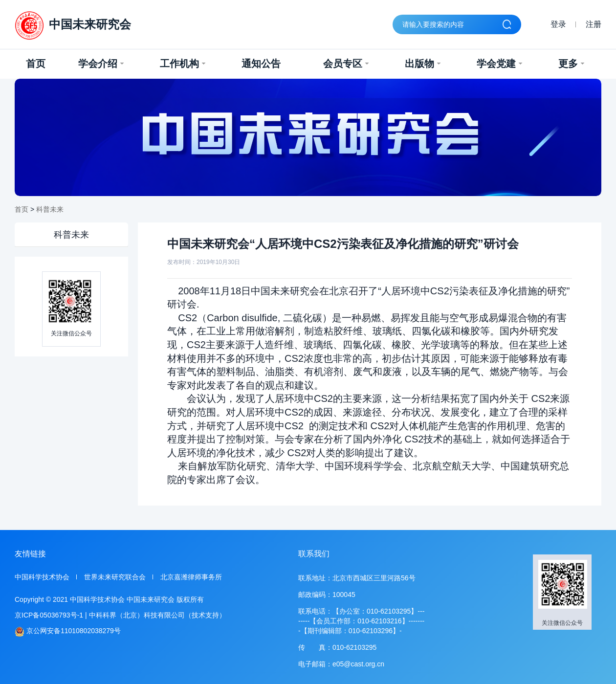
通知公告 (261, 64)
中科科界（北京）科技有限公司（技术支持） (157, 615)
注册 (594, 24)
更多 (571, 64)
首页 (36, 64)
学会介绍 (101, 64)
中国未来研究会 (73, 25)
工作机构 (183, 64)
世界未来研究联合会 (115, 577)
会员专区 (346, 64)
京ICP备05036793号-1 (49, 615)
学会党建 (499, 64)
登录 (558, 24)
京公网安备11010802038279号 (68, 631)
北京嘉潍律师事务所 (191, 577)
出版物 (423, 64)
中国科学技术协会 (42, 577)
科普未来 (50, 209)
